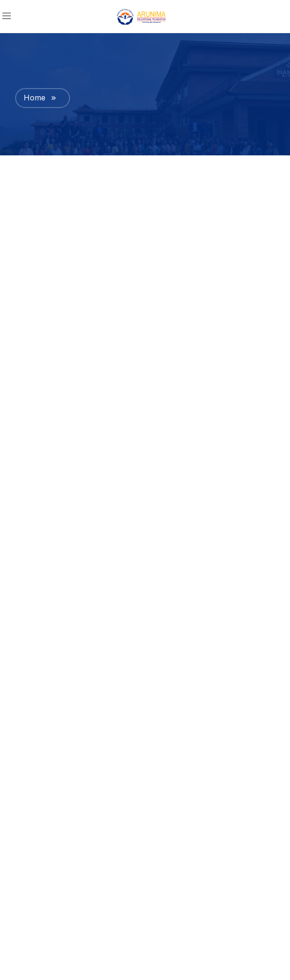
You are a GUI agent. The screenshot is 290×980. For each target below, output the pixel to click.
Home (35, 98)
